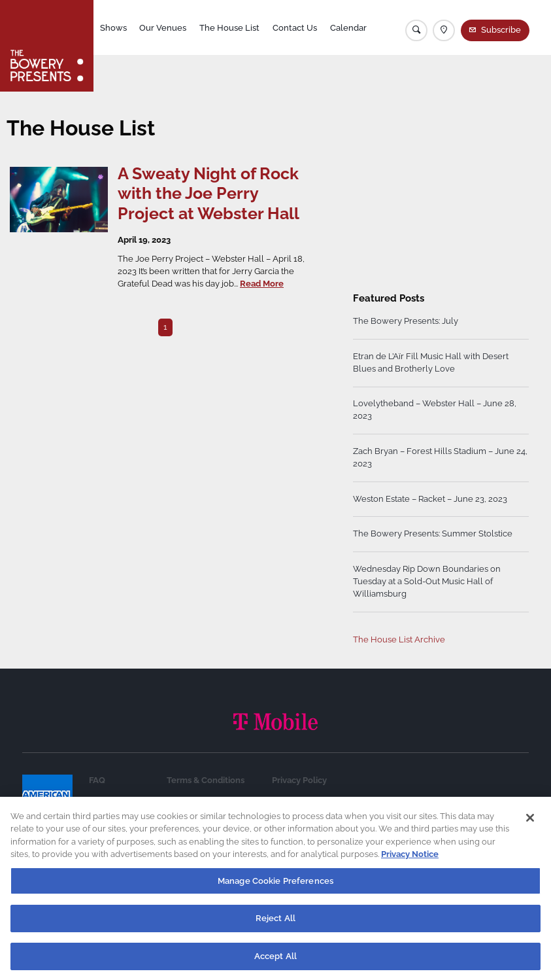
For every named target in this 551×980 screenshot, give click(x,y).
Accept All (275, 963)
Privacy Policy (299, 780)
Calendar (348, 28)
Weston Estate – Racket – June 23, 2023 (430, 499)
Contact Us (295, 28)
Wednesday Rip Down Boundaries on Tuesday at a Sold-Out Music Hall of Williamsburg (427, 581)
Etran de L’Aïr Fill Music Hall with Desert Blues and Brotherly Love (431, 362)
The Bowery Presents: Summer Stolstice (433, 534)
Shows (113, 28)
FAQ (97, 780)
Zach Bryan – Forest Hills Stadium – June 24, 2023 (440, 457)
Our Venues (163, 28)
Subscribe (501, 30)
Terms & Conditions (206, 780)
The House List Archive (399, 639)
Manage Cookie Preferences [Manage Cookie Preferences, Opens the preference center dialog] (275, 887)
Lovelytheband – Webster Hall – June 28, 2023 (435, 410)
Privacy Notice (410, 861)
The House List (229, 28)
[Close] (530, 824)
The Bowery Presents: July (406, 321)
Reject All (275, 925)
